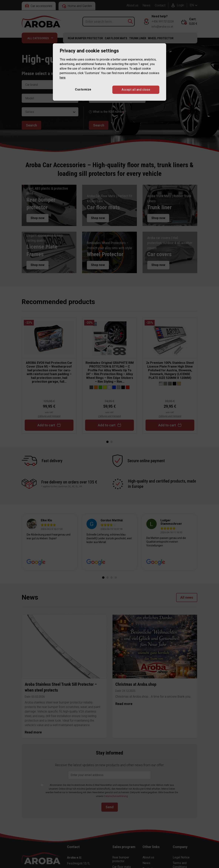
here (63, 78)
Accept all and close (136, 90)
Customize (83, 89)
